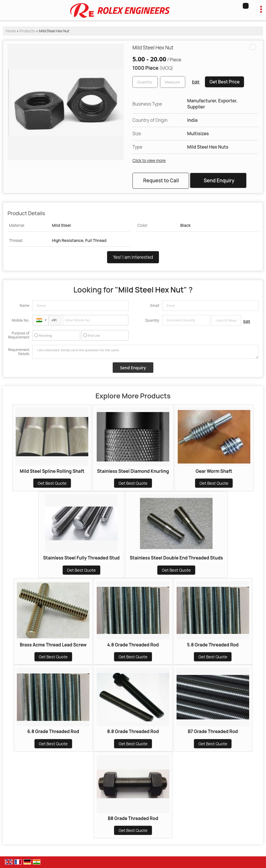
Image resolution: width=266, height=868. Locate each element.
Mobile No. (20, 320)
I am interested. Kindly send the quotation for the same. (145, 352)
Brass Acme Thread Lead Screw (53, 645)
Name (24, 305)
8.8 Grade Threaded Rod (133, 731)
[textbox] (173, 82)
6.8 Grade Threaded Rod (53, 731)
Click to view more (149, 160)
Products (27, 31)
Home (11, 31)
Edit (196, 82)
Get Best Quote (52, 483)
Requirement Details (19, 352)
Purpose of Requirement (19, 335)
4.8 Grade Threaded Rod (133, 645)
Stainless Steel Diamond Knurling (133, 471)
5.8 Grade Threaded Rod (213, 645)
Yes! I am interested (133, 257)
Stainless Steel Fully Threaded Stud (81, 558)
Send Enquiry (219, 180)
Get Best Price (224, 82)
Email (155, 305)
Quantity (152, 320)
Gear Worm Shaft (214, 471)
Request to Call (161, 180)
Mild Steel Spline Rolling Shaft (52, 471)
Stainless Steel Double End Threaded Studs (176, 558)
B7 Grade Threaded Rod (213, 731)
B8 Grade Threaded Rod (133, 818)
